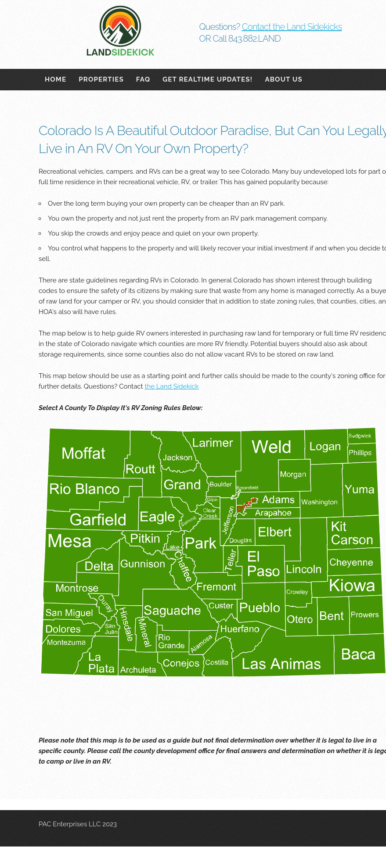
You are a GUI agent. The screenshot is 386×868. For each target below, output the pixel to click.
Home (56, 79)
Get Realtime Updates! (207, 79)
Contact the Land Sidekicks (292, 27)
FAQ (143, 79)
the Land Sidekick (171, 386)
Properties (101, 79)
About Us (283, 79)
